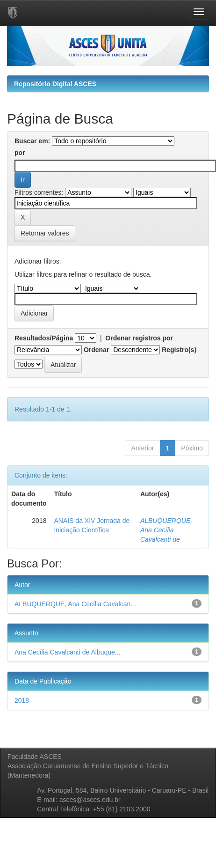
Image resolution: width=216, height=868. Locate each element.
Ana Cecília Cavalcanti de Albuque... (67, 652)
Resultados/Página (44, 338)
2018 (22, 700)
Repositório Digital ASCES (55, 84)
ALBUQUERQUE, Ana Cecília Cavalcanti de (166, 530)
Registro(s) (179, 350)
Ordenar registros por (139, 338)
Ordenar (96, 350)
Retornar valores (45, 233)
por (20, 153)
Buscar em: (32, 141)
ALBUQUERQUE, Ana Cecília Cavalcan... (75, 604)
